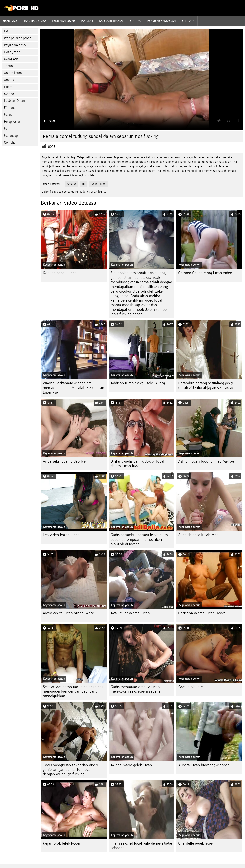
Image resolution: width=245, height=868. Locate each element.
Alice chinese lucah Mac (198, 535)
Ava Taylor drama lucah (130, 613)
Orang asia (11, 59)
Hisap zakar (12, 122)
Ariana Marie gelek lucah (131, 765)
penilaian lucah (63, 21)
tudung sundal (89, 192)
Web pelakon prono (18, 38)
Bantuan (188, 21)
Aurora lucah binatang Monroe (204, 765)
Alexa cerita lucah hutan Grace (68, 613)
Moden (9, 94)
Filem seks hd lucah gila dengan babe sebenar (141, 846)
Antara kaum (13, 73)
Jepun (8, 66)
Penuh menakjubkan (162, 21)
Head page (10, 21)
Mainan (9, 115)
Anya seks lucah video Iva (64, 461)
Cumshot (10, 143)
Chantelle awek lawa (195, 843)
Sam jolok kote (190, 687)
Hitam (8, 87)
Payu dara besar (15, 45)
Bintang (135, 21)
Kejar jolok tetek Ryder (62, 843)
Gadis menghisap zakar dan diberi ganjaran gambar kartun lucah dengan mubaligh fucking (71, 770)
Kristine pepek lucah (60, 273)
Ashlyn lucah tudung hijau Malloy (206, 461)
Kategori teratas (111, 21)
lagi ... (102, 192)
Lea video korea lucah (61, 535)
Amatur (9, 80)
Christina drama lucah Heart (202, 613)
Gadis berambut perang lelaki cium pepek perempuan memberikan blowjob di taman (139, 540)
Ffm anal (10, 108)
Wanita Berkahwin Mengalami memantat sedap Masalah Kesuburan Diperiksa (74, 388)
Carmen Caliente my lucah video (205, 273)
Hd (6, 31)
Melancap (11, 136)
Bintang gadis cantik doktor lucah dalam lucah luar (138, 464)
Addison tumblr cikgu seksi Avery (138, 383)
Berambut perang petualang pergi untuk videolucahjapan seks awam (207, 385)
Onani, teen (12, 52)
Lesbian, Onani (14, 101)
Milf (7, 129)
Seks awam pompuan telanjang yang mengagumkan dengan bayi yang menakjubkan (73, 691)
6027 (52, 147)
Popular (87, 21)
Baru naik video (35, 21)
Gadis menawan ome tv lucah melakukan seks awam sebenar (136, 689)
